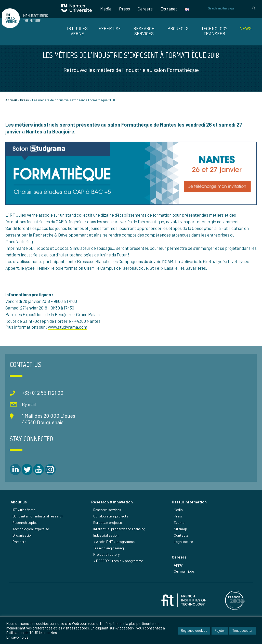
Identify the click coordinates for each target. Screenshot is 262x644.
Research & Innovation (113, 527)
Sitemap (181, 554)
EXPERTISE (110, 28)
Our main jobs (185, 598)
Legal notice (184, 567)
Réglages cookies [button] (194, 631)
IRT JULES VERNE (77, 31)
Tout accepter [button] (243, 631)
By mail (24, 433)
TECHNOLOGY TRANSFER (214, 31)
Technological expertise (32, 554)
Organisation (24, 560)
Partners (20, 567)
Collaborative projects (112, 541)
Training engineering (109, 573)
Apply (179, 592)
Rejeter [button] (220, 631)
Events (180, 548)
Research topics (26, 548)
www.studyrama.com (68, 358)
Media (106, 9)
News (246, 28)
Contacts (182, 560)
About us (20, 527)
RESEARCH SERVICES (144, 31)
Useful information (190, 527)
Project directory (107, 580)
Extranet (169, 9)
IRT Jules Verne (25, 535)
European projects (108, 548)
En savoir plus (17, 638)
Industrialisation (107, 560)
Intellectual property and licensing (120, 554)
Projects (178, 28)
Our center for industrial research (39, 541)
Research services (108, 535)
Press (125, 9)
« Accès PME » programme (115, 567)
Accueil (11, 131)
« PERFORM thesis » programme (119, 586)
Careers (145, 9)
